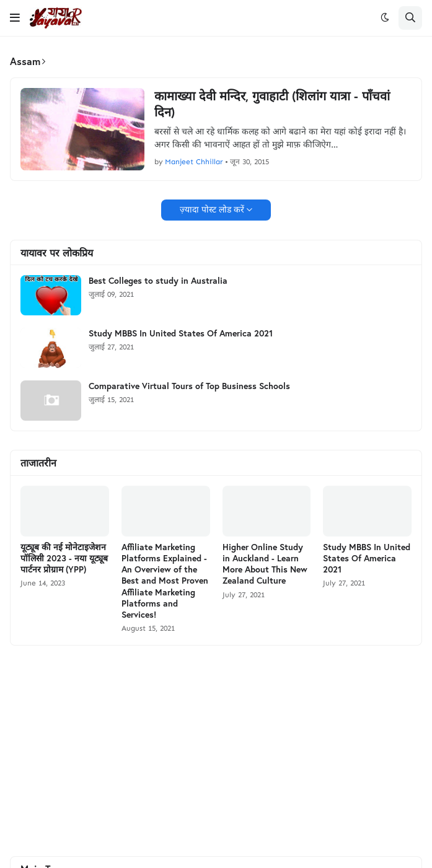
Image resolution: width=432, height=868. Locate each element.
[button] (15, 18)
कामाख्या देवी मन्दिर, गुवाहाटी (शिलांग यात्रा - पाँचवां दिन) (272, 104)
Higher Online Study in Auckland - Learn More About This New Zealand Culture (265, 564)
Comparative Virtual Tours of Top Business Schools (189, 386)
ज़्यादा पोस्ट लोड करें (212, 210)
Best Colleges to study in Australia (158, 281)
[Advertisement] (216, 751)
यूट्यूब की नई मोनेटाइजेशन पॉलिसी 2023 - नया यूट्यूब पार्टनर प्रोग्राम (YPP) (64, 558)
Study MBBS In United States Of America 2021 (181, 333)
